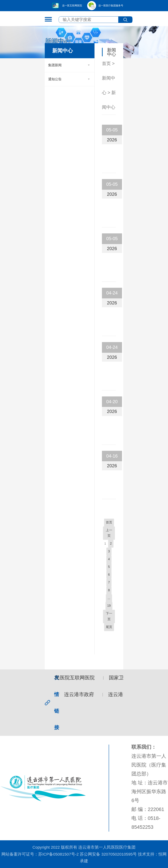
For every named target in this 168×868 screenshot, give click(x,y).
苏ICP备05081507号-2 (58, 854)
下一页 (109, 616)
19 (109, 606)
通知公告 (55, 79)
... (109, 598)
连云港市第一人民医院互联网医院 (58, 678)
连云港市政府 (80, 694)
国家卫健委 (122, 678)
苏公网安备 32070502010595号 (108, 854)
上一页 (109, 533)
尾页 (109, 627)
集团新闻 (55, 65)
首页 (106, 63)
